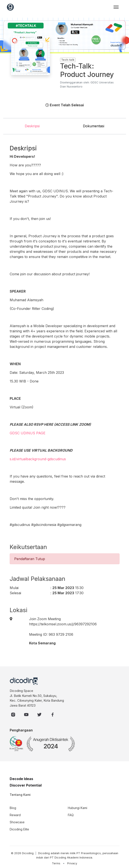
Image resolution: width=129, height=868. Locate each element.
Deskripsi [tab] (32, 126)
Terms (56, 863)
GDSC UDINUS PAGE (28, 433)
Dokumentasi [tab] (94, 126)
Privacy (72, 863)
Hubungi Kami (78, 808)
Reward (15, 815)
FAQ (71, 815)
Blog (13, 808)
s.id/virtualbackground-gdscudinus (38, 459)
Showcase (17, 822)
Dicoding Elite (19, 829)
